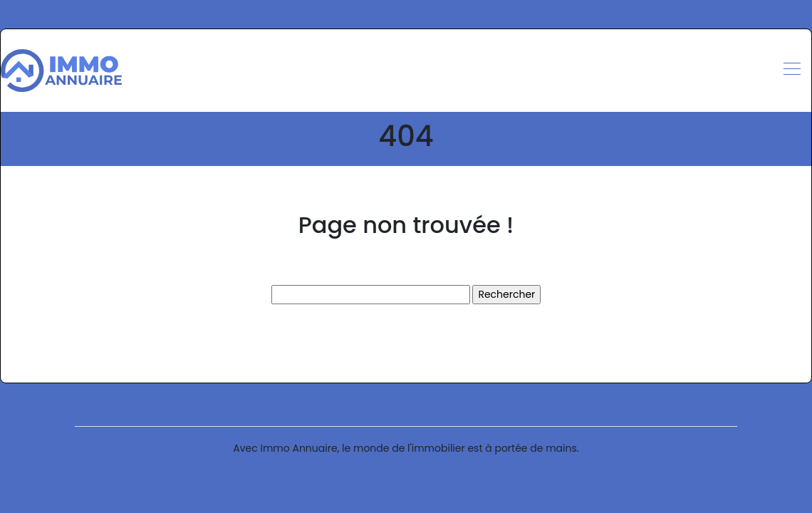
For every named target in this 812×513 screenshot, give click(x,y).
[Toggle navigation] (791, 71)
